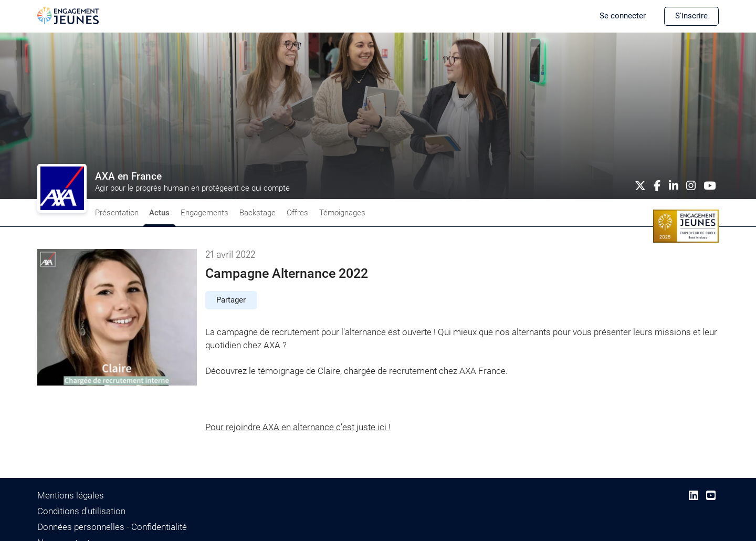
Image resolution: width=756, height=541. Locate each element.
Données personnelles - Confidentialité (112, 527)
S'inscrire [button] (691, 16)
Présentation (117, 213)
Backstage (258, 213)
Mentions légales (71, 496)
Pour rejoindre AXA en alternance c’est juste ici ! (298, 427)
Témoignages (342, 213)
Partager (231, 300)
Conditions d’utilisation (81, 511)
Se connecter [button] (623, 16)
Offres (297, 213)
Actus (159, 213)
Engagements (204, 213)
